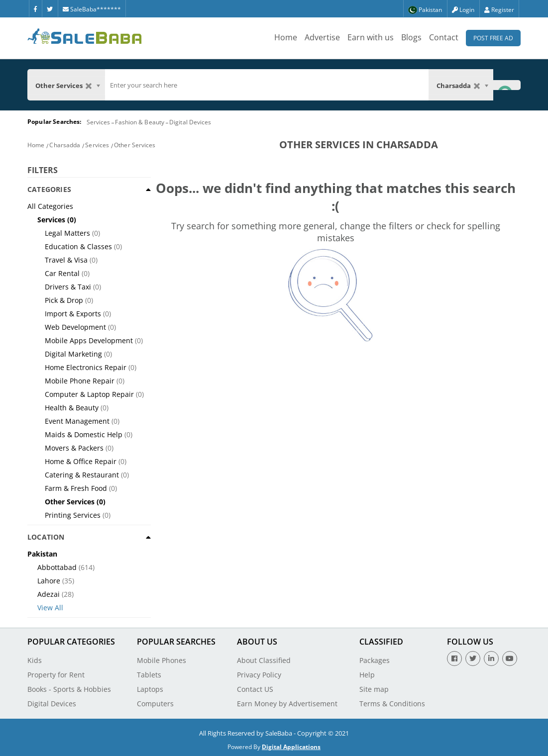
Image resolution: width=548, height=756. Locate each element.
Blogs (411, 37)
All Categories (50, 206)
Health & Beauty (72, 408)
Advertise (322, 37)
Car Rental (62, 273)
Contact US (255, 689)
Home (286, 37)
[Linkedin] (491, 659)
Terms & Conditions (392, 704)
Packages (375, 660)
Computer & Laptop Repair (89, 394)
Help (367, 675)
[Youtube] (510, 659)
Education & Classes (78, 246)
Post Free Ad (493, 38)
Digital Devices (190, 122)
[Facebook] (35, 8)
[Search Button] (507, 85)
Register (499, 10)
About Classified (264, 660)
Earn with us (371, 37)
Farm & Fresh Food (76, 488)
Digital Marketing (73, 354)
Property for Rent (56, 675)
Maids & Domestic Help (84, 434)
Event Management (77, 421)
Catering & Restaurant (82, 475)
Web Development (75, 327)
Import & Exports (73, 314)
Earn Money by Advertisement (287, 704)
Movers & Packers (74, 448)
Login (463, 10)
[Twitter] (50, 8)
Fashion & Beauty (140, 122)
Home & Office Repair (81, 461)
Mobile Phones (162, 660)
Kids (35, 660)
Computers (155, 704)
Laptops (150, 689)
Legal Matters (67, 233)
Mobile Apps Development (89, 340)
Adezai (49, 594)
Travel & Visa (66, 260)
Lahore (49, 581)
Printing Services (73, 515)
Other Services (135, 145)
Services (99, 122)
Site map (374, 689)
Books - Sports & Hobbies (69, 689)
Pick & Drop (64, 300)
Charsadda (65, 145)
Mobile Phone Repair (80, 381)
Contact (444, 37)
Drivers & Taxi (68, 287)
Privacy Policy (259, 675)
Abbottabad (57, 567)
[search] (267, 85)
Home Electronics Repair (86, 367)
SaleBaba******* (92, 9)
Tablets (149, 675)
